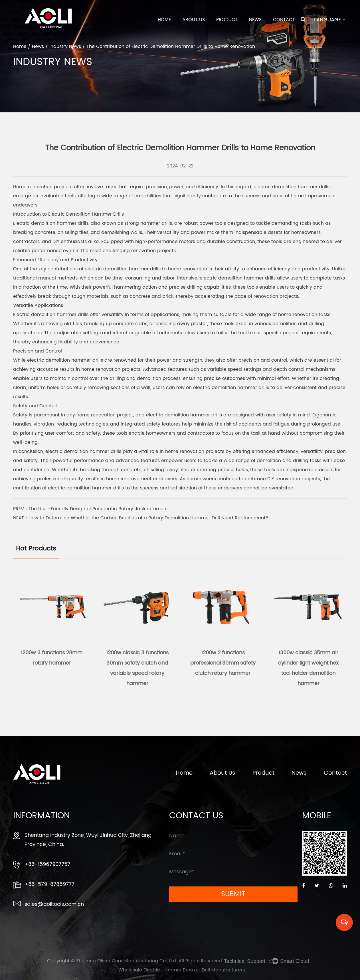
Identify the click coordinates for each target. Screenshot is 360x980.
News (255, 20)
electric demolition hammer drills (292, 187)
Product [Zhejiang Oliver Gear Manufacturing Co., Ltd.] (263, 774)
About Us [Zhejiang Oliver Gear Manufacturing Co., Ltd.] (223, 774)
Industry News (65, 46)
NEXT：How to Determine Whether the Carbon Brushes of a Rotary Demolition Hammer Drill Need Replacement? (141, 518)
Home (164, 20)
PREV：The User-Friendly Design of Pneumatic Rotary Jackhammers (90, 509)
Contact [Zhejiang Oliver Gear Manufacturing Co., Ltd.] (335, 774)
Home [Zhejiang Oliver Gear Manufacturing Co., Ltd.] (184, 774)
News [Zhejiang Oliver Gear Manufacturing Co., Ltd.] (299, 774)
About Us (194, 20)
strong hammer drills (148, 223)
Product (227, 20)
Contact (284, 20)
